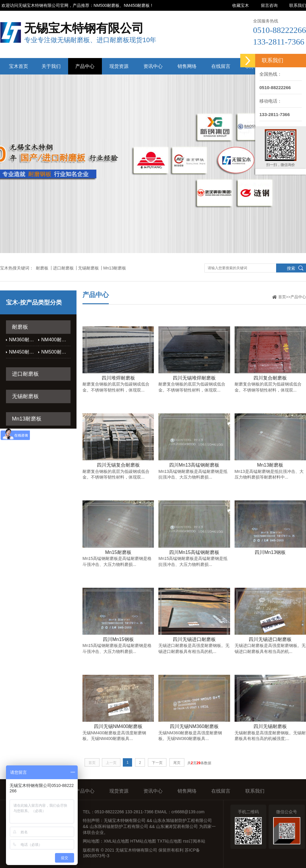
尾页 (177, 763)
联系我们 (298, 5)
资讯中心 (153, 66)
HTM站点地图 (143, 841)
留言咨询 (269, 5)
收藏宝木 (241, 5)
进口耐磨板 (63, 268)
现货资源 (119, 66)
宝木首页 (19, 66)
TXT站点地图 (169, 841)
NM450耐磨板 (24, 352)
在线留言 (221, 66)
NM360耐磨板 (24, 340)
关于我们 (51, 66)
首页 (282, 297)
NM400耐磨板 (56, 340)
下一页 (157, 763)
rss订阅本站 (194, 841)
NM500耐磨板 (56, 352)
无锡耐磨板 (88, 268)
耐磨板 (42, 268)
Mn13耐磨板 (115, 268)
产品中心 (85, 66)
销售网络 (187, 66)
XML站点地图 (116, 841)
